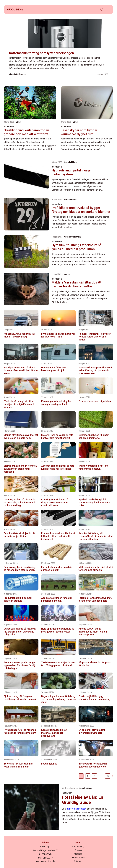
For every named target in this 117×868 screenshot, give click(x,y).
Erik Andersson (70, 200)
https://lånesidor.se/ (76, 809)
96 (107, 776)
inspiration (9, 126)
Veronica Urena (86, 789)
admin (18, 122)
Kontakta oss (78, 858)
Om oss (78, 850)
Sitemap (78, 861)
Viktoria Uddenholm (18, 74)
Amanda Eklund (70, 162)
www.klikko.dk (48, 861)
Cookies (78, 854)
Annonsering (78, 847)
